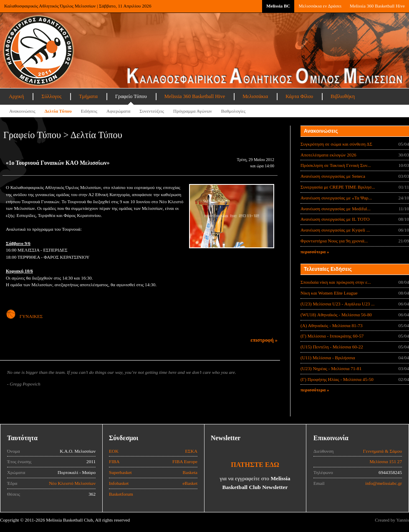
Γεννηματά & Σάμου (382, 451)
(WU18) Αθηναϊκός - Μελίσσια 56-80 (336, 315)
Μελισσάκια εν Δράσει (320, 6)
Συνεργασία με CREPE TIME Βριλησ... (338, 187)
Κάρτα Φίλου (299, 96)
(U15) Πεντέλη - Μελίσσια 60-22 (332, 347)
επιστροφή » (264, 340)
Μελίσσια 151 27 (386, 461)
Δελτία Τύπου (58, 111)
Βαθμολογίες (233, 111)
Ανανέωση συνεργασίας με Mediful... (336, 209)
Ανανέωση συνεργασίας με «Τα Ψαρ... (336, 198)
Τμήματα (88, 96)
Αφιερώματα (118, 111)
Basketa (190, 472)
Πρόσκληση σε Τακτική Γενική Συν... (336, 165)
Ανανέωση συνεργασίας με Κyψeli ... (335, 230)
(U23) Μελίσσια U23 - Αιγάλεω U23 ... (338, 304)
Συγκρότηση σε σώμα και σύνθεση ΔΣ (336, 144)
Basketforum (121, 494)
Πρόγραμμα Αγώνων (193, 111)
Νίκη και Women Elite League (329, 293)
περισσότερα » (315, 252)
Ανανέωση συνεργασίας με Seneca (333, 176)
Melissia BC (278, 6)
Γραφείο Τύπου (131, 96)
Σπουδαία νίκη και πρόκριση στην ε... (336, 282)
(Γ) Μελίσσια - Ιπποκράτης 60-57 (332, 336)
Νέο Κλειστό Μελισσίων (72, 483)
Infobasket (119, 483)
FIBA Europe (185, 461)
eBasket (190, 483)
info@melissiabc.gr (384, 483)
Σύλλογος (51, 96)
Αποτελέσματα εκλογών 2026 (328, 155)
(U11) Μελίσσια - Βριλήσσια (328, 358)
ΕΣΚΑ (191, 451)
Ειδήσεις (89, 111)
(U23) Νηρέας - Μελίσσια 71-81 (331, 368)
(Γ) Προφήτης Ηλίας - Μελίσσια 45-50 (337, 379)
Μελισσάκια (255, 96)
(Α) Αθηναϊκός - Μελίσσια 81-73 (332, 325)
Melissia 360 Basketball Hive (377, 6)
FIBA (114, 461)
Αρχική (16, 96)
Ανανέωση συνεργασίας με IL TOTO (335, 219)
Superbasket (120, 472)
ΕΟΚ (114, 451)
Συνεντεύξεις (152, 111)
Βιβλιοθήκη (343, 96)
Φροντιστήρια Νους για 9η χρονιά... (334, 241)
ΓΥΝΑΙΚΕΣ (24, 316)
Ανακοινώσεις (22, 111)
